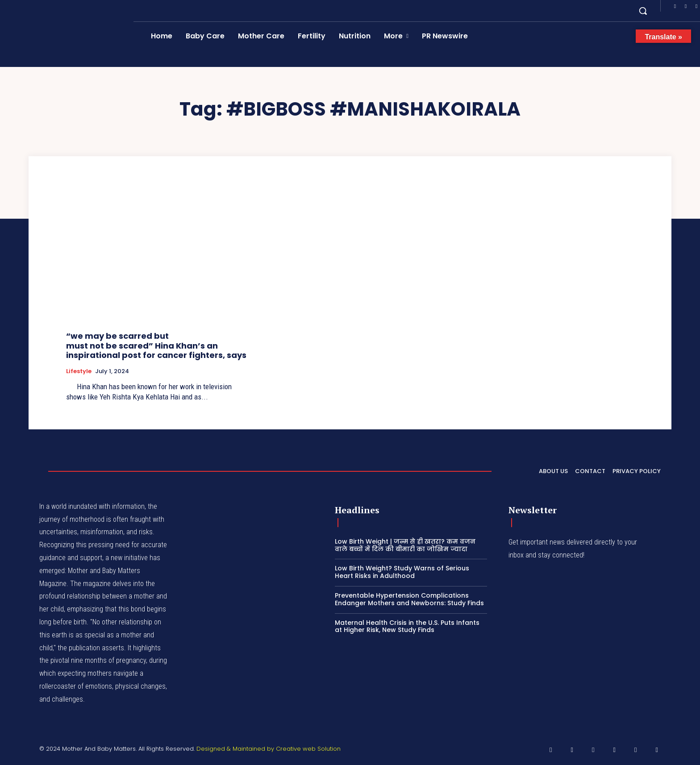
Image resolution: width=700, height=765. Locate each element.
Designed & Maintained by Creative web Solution (269, 749)
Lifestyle (79, 371)
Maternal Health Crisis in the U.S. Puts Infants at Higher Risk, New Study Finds (407, 626)
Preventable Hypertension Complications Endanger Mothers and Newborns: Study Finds (409, 599)
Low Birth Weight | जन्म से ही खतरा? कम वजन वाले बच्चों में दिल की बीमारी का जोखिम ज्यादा (405, 545)
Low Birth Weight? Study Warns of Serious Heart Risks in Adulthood (402, 572)
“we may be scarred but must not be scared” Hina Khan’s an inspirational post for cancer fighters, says (156, 345)
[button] (643, 11)
